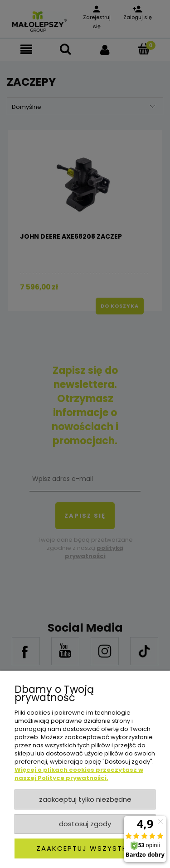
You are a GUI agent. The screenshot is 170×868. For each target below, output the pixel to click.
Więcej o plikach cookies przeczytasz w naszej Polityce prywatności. (79, 774)
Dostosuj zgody (85, 824)
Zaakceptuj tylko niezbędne (85, 799)
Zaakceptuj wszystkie (85, 848)
